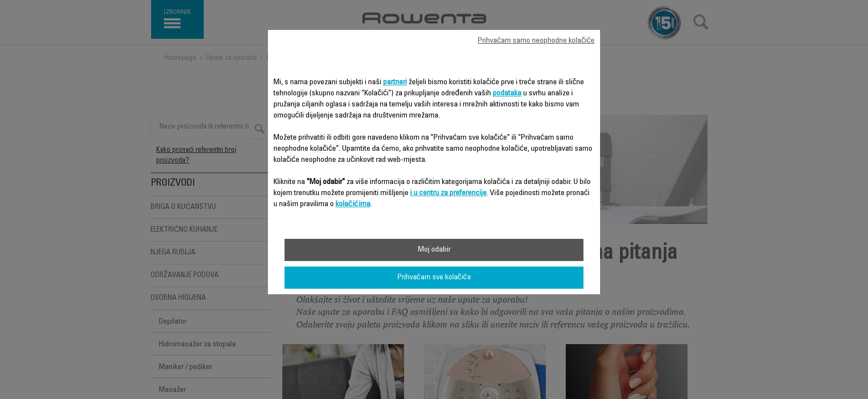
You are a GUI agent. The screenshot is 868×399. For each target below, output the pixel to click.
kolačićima (353, 204)
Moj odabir (434, 250)
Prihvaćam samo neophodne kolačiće (536, 41)
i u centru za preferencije (448, 193)
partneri (395, 83)
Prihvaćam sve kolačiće (434, 278)
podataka (507, 94)
